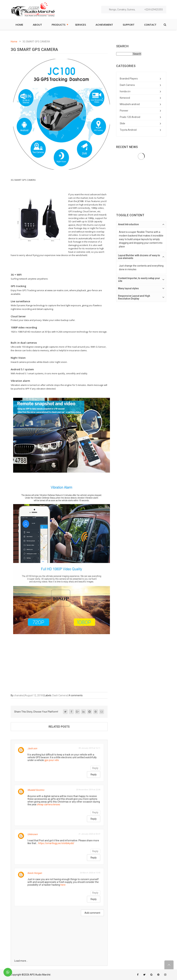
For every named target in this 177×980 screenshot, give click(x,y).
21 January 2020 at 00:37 (89, 834)
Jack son (32, 748)
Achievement (104, 25)
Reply (95, 768)
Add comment (92, 913)
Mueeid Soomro (36, 790)
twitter (144, 975)
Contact (150, 25)
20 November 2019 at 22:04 (88, 790)
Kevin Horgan (35, 873)
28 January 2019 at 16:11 (89, 748)
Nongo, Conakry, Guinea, (122, 10)
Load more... (21, 961)
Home (19, 25)
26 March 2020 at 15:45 (90, 873)
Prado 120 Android (130, 117)
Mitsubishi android (130, 104)
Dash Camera (60, 695)
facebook (138, 975)
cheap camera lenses (48, 804)
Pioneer (124, 111)
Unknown (33, 834)
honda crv (125, 91)
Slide (122, 123)
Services (80, 25)
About (37, 25)
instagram (165, 975)
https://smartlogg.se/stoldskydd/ (56, 843)
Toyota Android (128, 130)
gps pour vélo (52, 760)
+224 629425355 (154, 10)
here (63, 885)
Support (129, 25)
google (151, 975)
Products (59, 25)
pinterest (158, 975)
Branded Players (129, 79)
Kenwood (125, 98)
